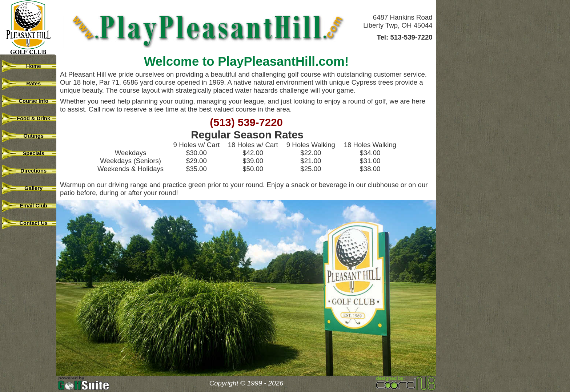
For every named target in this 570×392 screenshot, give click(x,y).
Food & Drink (29, 118)
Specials (29, 153)
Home (29, 66)
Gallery (29, 188)
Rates (29, 84)
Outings (29, 136)
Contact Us (29, 223)
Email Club (29, 206)
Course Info (29, 101)
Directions (29, 171)
